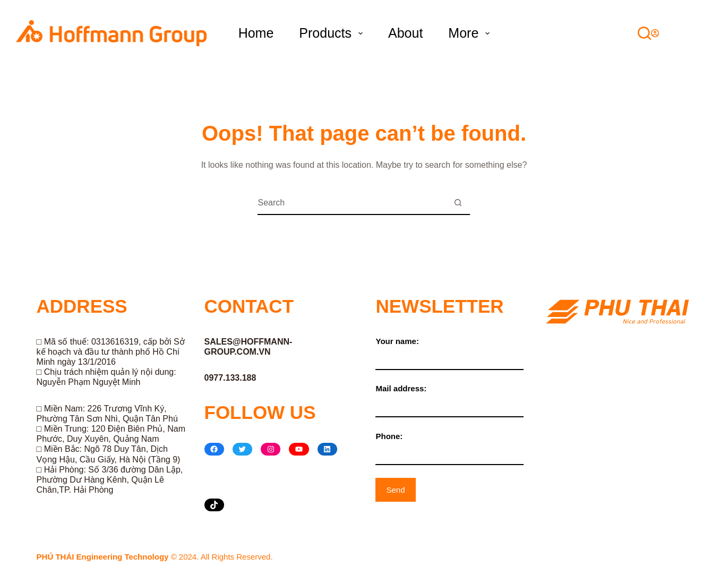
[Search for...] (352, 203)
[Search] (644, 33)
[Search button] (458, 203)
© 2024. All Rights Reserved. (155, 557)
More (471, 33)
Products (333, 33)
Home (256, 33)
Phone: (449, 444)
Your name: (449, 349)
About (405, 33)
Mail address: (449, 397)
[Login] (655, 33)
